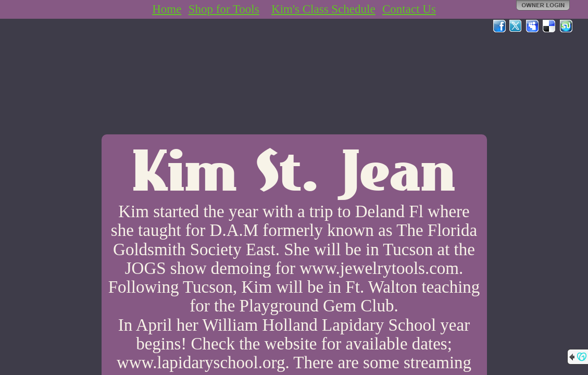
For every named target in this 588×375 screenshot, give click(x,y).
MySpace (533, 26)
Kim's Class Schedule (323, 9)
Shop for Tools (224, 9)
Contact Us (409, 9)
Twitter (516, 26)
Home (167, 9)
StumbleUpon (566, 26)
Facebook (499, 26)
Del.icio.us (549, 26)
